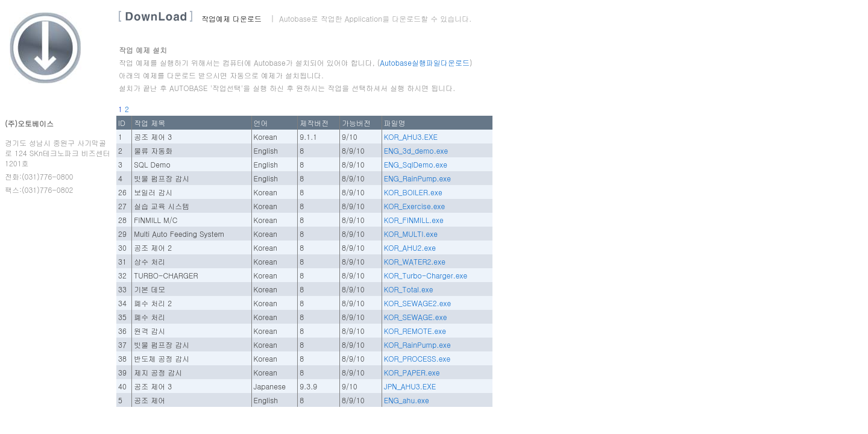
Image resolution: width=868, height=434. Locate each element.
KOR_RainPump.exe (417, 344)
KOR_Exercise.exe (415, 206)
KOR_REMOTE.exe (415, 331)
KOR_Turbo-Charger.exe (426, 275)
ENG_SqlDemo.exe (416, 164)
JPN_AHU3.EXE (410, 386)
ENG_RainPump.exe (417, 178)
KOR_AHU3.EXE (411, 137)
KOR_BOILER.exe (413, 192)
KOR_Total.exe (409, 289)
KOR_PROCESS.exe (417, 358)
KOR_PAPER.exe (412, 372)
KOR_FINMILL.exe (414, 220)
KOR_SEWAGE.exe (416, 317)
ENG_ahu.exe (407, 400)
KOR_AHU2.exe (410, 247)
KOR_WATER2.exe (415, 261)
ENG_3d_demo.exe (416, 150)
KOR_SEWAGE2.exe (418, 303)
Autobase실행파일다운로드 (425, 62)
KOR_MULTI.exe (411, 234)
